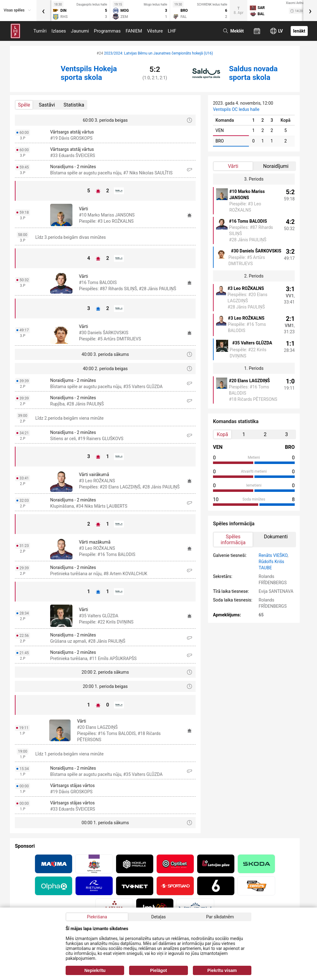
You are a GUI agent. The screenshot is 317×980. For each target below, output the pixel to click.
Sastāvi (47, 105)
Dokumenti (276, 537)
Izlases (59, 31)
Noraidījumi (276, 166)
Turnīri (40, 31)
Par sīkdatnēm (220, 917)
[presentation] (43, 11)
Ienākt (299, 31)
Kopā (222, 434)
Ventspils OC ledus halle (236, 109)
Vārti (233, 166)
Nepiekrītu (95, 970)
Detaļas (158, 917)
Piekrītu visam (222, 970)
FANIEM (134, 31)
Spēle (24, 105)
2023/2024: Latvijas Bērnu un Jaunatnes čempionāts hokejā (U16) (158, 53)
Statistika (74, 105)
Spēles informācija (233, 540)
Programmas (107, 31)
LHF (172, 31)
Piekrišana (97, 917)
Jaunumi (80, 31)
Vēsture (155, 31)
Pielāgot (158, 970)
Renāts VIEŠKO (273, 555)
